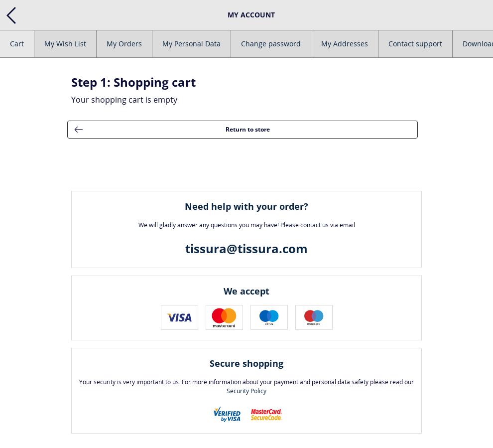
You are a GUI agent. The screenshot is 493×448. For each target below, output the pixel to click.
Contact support (415, 44)
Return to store (169, 130)
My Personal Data (191, 44)
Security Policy (246, 391)
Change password (271, 44)
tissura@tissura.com (246, 248)
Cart (17, 44)
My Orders (124, 44)
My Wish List (65, 44)
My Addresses (345, 44)
